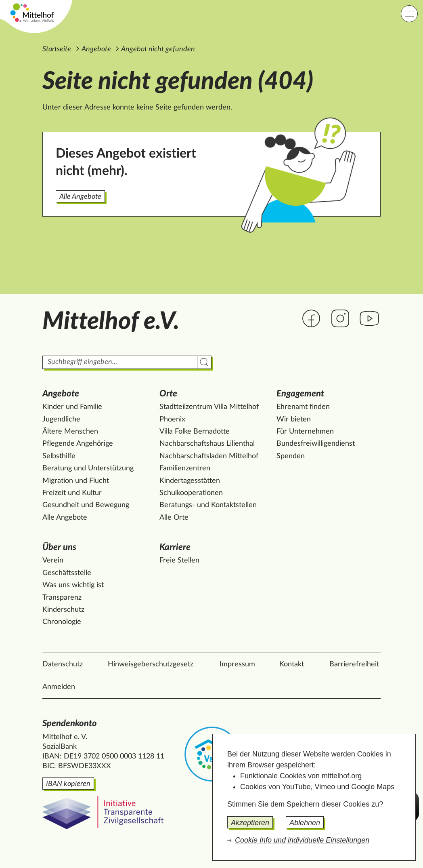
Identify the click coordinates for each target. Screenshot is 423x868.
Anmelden (59, 687)
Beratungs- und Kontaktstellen (208, 505)
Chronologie (62, 622)
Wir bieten (294, 419)
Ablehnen (305, 823)
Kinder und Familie (72, 407)
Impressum (237, 664)
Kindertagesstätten (190, 481)
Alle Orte (174, 518)
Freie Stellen (179, 560)
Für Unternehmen (305, 432)
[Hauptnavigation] (409, 14)
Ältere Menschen (70, 432)
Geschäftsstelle (67, 573)
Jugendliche (61, 419)
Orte (168, 394)
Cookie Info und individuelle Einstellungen (302, 840)
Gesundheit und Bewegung (86, 505)
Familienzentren (185, 468)
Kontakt (292, 664)
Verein (53, 560)
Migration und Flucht (76, 481)
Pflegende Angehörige (78, 444)
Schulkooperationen (191, 493)
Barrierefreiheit (354, 664)
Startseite (57, 49)
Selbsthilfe (59, 456)
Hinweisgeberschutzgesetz (151, 664)
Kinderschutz (63, 610)
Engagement (300, 394)
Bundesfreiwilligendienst (316, 444)
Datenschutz (63, 664)
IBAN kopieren (68, 784)
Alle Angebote (80, 197)
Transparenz (62, 598)
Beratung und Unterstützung (88, 468)
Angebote (96, 49)
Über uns (59, 547)
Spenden (291, 456)
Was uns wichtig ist (73, 585)
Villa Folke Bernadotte (195, 432)
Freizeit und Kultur (72, 493)
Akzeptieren (250, 823)
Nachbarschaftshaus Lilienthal (207, 444)
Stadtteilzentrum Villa (209, 407)
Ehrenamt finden (303, 407)
